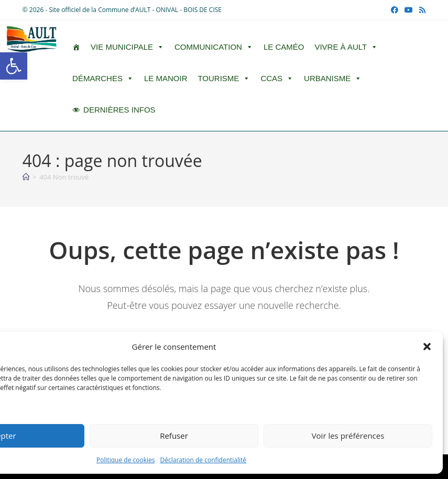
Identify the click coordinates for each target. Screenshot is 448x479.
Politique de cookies (126, 460)
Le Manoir (166, 78)
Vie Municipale (127, 47)
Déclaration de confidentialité (204, 460)
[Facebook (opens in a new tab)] (395, 10)
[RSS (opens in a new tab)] (421, 10)
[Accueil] (26, 177)
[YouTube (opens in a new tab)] (409, 10)
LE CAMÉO (284, 47)
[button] (14, 66)
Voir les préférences (348, 436)
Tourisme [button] (224, 79)
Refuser (174, 436)
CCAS (277, 79)
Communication (214, 47)
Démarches (103, 79)
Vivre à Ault (346, 47)
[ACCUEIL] (76, 47)
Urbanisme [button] (333, 79)
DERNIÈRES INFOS (119, 110)
